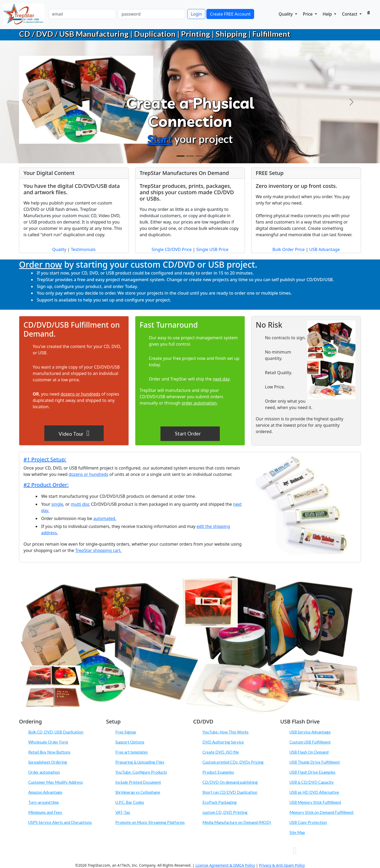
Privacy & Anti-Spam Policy (282, 865)
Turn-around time (44, 802)
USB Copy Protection (308, 822)
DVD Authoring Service (223, 742)
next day (221, 379)
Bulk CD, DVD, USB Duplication (56, 732)
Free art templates (132, 752)
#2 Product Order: (46, 485)
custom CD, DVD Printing (225, 812)
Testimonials (83, 249)
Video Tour (74, 433)
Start (160, 139)
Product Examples (218, 772)
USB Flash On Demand (309, 752)
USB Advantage (325, 249)
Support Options (130, 742)
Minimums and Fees (45, 812)
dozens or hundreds (80, 394)
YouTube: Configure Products (141, 772)
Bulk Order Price (289, 249)
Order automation (44, 772)
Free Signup (126, 732)
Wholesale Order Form (48, 742)
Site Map (297, 832)
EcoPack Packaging (220, 802)
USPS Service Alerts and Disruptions (60, 822)
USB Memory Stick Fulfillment (315, 802)
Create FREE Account (230, 14)
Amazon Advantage (45, 792)
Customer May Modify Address (56, 782)
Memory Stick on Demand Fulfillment (322, 812)
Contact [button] (350, 14)
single (57, 504)
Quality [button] (286, 14)
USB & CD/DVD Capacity (312, 782)
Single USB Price (212, 249)
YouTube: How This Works (225, 732)
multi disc (80, 504)
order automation (199, 403)
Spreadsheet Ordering (48, 762)
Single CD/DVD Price (172, 249)
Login (196, 14)
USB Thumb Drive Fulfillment (315, 762)
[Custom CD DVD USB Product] (190, 156)
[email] (82, 14)
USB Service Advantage (310, 732)
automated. (105, 518)
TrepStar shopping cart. (98, 550)
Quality (59, 249)
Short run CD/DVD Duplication (230, 792)
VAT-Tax (123, 812)
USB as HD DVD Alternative (314, 792)
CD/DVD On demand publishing (230, 782)
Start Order (188, 433)
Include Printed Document (138, 782)
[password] (152, 14)
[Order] (199, 156)
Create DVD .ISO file (221, 752)
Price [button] (308, 14)
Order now (41, 264)
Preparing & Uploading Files (140, 762)
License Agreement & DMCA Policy (225, 865)
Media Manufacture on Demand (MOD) (237, 822)
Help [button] (328, 14)
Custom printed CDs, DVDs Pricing (233, 762)
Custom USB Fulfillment (310, 742)
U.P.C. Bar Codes (130, 802)
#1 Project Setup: (45, 459)
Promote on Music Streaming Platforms (150, 822)
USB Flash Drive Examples (312, 772)
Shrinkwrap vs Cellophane (138, 792)
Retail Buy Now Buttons (49, 752)
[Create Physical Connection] (180, 156)
